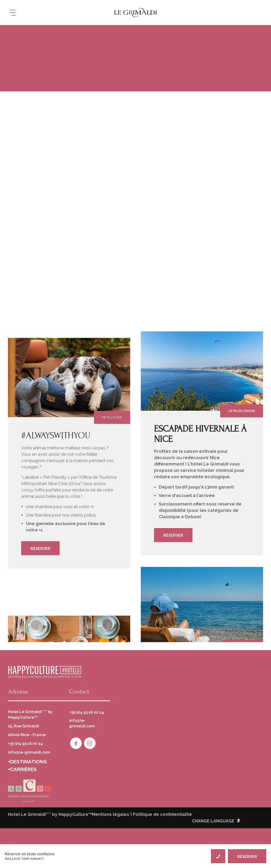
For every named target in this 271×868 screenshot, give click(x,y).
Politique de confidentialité (162, 814)
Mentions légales (110, 814)
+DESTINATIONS (27, 762)
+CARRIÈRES (22, 769)
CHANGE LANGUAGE (213, 821)
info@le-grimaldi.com (29, 752)
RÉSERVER (247, 857)
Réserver (40, 549)
